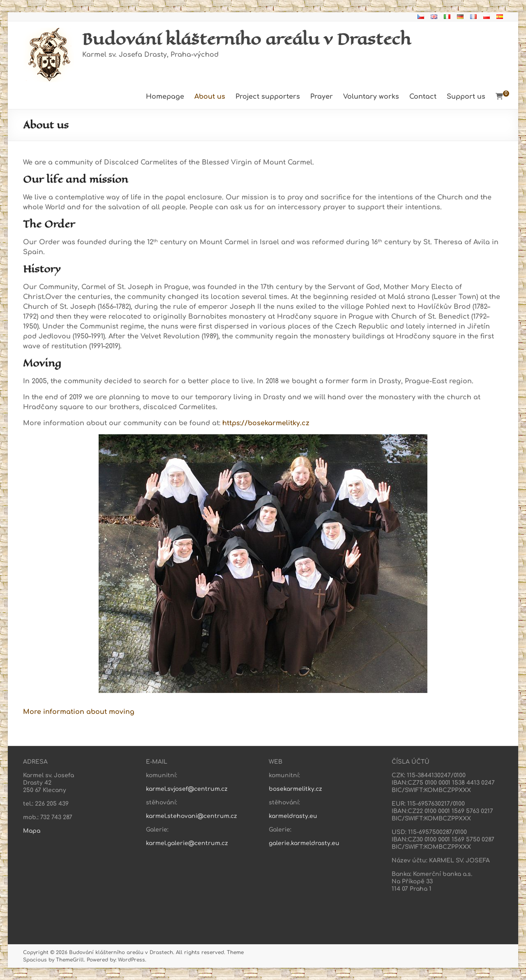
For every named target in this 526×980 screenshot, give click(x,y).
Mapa (32, 831)
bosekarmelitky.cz (295, 789)
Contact (423, 97)
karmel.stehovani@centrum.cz (191, 816)
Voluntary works (371, 97)
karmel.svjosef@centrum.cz (187, 789)
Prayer (322, 97)
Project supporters (268, 97)
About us (210, 97)
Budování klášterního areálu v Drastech (247, 39)
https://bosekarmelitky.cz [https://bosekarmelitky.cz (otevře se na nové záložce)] (266, 423)
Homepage (165, 97)
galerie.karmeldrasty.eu (304, 843)
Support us (466, 97)
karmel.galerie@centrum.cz (187, 843)
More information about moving (79, 712)
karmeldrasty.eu (293, 816)
